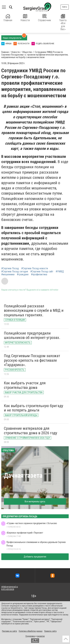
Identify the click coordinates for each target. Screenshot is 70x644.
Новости (25, 18)
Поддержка (30, 636)
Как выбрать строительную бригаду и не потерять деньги (34, 408)
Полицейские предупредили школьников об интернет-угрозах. (32, 336)
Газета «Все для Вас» (63, 22)
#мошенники (8, 274)
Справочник (45, 18)
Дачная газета (23, 476)
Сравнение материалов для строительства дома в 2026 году (31, 431)
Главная (8, 18)
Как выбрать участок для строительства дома (25, 385)
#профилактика (39, 274)
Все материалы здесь (35, 501)
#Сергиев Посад (10, 268)
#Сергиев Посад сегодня (15, 272)
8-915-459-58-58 (8, 589)
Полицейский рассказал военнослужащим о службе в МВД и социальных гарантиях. (34, 311)
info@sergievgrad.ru (10, 587)
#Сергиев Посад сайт (42, 272)
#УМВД (60, 272)
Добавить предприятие (35, 557)
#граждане (23, 274)
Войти (65, 7)
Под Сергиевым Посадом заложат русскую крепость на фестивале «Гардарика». (32, 360)
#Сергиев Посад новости (35, 268)
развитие (41, 636)
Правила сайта (50, 631)
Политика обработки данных (31, 631)
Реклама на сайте (9, 631)
